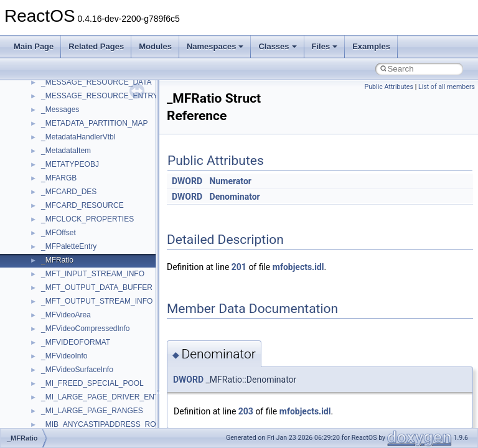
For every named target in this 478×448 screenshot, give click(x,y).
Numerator (231, 181)
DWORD (187, 181)
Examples (371, 46)
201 (239, 267)
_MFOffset (59, 233)
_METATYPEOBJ (70, 164)
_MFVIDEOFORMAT (76, 342)
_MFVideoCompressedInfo (86, 329)
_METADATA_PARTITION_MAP (95, 123)
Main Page (34, 46)
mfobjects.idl (298, 267)
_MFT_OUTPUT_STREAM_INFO (97, 301)
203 (246, 411)
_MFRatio (57, 260)
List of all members (447, 87)
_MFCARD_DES (69, 192)
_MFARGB (59, 178)
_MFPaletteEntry (69, 246)
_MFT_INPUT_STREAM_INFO (93, 274)
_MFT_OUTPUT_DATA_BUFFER (97, 287)
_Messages (60, 110)
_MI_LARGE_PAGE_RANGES (92, 411)
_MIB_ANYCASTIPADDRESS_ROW (102, 424)
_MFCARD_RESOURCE (82, 205)
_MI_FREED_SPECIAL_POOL (92, 383)
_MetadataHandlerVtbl (78, 137)
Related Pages (96, 46)
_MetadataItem (66, 151)
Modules (155, 46)
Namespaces (215, 46)
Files (325, 46)
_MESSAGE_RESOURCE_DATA (96, 82)
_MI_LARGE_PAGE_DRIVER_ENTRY (105, 397)
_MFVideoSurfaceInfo (77, 370)
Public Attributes (389, 87)
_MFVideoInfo (64, 356)
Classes (277, 46)
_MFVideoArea (66, 315)
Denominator (235, 197)
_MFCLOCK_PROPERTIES (87, 219)
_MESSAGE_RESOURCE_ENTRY (100, 96)
